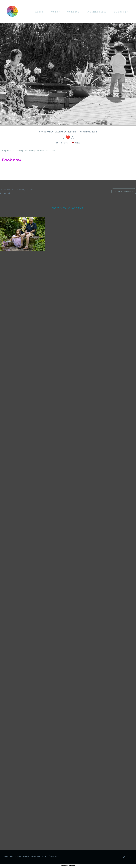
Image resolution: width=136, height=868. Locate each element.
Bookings (121, 12)
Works (55, 12)
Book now (12, 160)
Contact (73, 12)
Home (39, 12)
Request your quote (124, 794)
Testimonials (96, 12)
